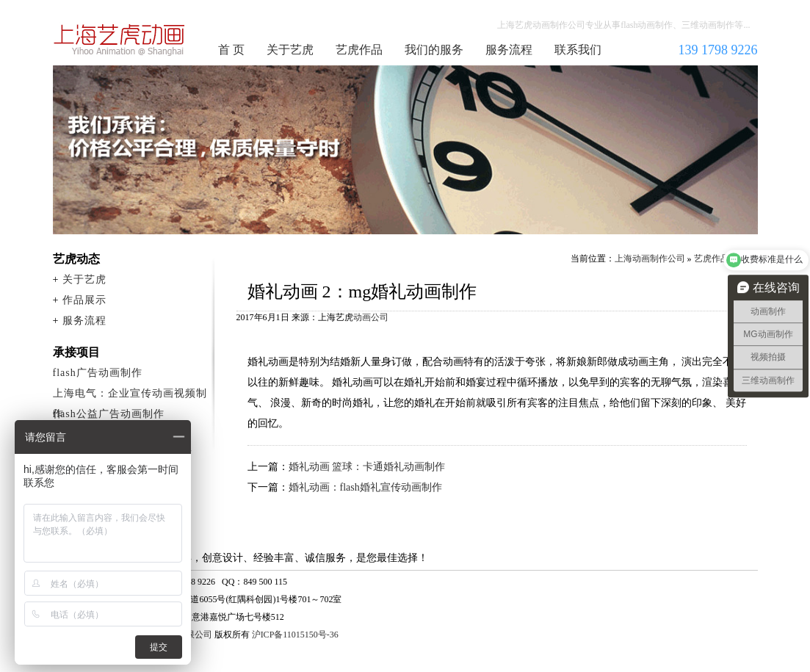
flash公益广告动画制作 (109, 414)
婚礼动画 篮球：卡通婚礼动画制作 (367, 467)
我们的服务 (434, 50)
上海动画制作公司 (120, 40)
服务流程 (509, 50)
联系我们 (578, 50)
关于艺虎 (290, 50)
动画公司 (371, 317)
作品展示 (84, 300)
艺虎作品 (359, 50)
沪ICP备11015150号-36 (295, 635)
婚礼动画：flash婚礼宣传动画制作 (365, 487)
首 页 (231, 50)
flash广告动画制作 (98, 373)
